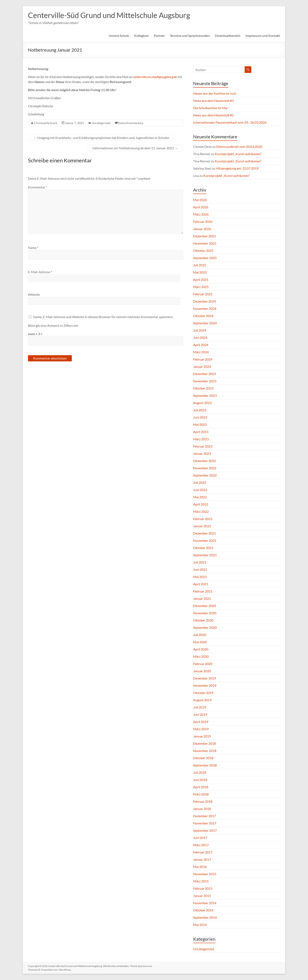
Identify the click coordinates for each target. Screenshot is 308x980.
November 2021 (205, 540)
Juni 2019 (200, 714)
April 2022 (201, 504)
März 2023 (201, 439)
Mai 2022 (200, 497)
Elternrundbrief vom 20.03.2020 (239, 147)
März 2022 (201, 511)
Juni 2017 (200, 838)
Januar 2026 (202, 229)
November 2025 (205, 243)
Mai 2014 (200, 925)
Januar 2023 (202, 453)
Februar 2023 (203, 446)
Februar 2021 (203, 591)
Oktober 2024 (203, 316)
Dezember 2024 (205, 301)
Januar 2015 (202, 896)
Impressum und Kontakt (263, 36)
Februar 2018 (203, 801)
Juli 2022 (200, 482)
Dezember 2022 (205, 461)
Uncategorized (101, 123)
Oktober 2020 (203, 620)
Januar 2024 (202, 366)
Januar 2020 (202, 671)
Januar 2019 (202, 736)
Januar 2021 (202, 598)
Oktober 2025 (203, 250)
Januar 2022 (202, 526)
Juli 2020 (200, 635)
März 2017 (201, 845)
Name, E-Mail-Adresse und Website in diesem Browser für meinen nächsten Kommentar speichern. (103, 317)
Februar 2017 (203, 852)
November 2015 (205, 874)
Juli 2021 (200, 562)
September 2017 (205, 830)
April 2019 (201, 722)
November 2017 (205, 823)
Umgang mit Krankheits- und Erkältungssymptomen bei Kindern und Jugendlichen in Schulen (101, 138)
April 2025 (201, 279)
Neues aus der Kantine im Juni (215, 93)
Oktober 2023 (203, 388)
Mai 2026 (200, 200)
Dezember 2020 (205, 606)
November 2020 (205, 613)
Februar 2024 (203, 359)
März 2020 (201, 656)
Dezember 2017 (205, 816)
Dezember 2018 (205, 743)
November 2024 (205, 308)
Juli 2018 (200, 772)
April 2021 (201, 584)
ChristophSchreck (46, 123)
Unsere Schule (119, 36)
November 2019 (205, 685)
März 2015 (201, 881)
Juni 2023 (200, 417)
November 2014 (205, 903)
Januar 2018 (202, 809)
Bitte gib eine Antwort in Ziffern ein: (53, 325)
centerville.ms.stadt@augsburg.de (155, 77)
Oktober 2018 (203, 758)
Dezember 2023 (205, 374)
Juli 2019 (200, 707)
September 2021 (205, 555)
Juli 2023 (200, 410)
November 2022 (205, 468)
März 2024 (201, 352)
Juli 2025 (200, 265)
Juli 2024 (200, 330)
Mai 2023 (200, 424)
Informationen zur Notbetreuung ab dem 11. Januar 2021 (135, 148)
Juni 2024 (200, 337)
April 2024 (201, 345)
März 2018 (201, 794)
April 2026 (201, 207)
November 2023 (205, 381)
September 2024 (205, 323)
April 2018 (201, 787)
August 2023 (202, 403)
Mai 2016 (200, 867)
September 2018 (205, 765)
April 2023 (201, 432)
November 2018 (205, 751)
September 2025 (205, 258)
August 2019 (202, 700)
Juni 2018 (200, 780)
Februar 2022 (203, 519)
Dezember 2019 (205, 678)
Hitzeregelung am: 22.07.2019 (237, 168)
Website (34, 294)
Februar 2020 (203, 664)
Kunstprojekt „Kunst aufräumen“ (238, 154)
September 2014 (205, 917)
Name (33, 248)
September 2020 (205, 627)
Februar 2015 (203, 888)
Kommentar (37, 187)
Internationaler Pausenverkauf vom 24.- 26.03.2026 (230, 122)
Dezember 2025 (205, 236)
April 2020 (201, 649)
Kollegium (141, 36)
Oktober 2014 (203, 910)
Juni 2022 (200, 490)
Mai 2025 (200, 272)
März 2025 (201, 287)
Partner (159, 36)
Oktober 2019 (203, 693)
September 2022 (205, 475)
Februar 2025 (203, 294)
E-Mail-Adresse (40, 272)
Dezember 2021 (205, 533)
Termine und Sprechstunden (190, 36)
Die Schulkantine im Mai (210, 108)
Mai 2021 (200, 577)
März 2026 (201, 214)
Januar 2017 (202, 859)
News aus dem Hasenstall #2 (213, 115)
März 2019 (201, 729)
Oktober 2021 (203, 548)
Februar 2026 (203, 221)
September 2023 (205, 395)
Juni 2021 (200, 569)
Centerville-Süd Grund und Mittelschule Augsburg (109, 15)
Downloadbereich (228, 36)
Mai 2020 (200, 642)
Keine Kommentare (131, 123)
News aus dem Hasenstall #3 (213, 101)
